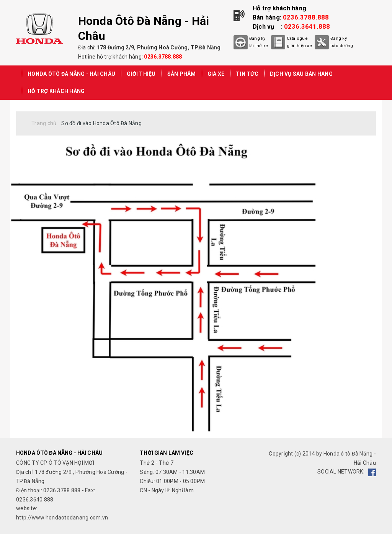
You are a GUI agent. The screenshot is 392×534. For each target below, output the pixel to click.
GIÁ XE (216, 74)
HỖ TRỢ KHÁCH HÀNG (56, 91)
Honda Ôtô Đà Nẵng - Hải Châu (71, 74)
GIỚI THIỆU (141, 74)
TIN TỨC (247, 74)
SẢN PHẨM (182, 74)
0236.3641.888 (307, 27)
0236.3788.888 (163, 57)
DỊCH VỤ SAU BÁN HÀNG (301, 74)
